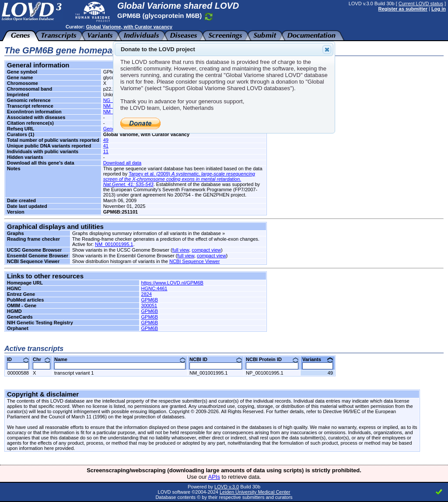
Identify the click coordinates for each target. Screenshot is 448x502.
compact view (206, 250)
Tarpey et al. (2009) (179, 179)
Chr (42, 359)
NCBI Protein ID (272, 359)
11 (106, 151)
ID (18, 359)
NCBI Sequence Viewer (194, 261)
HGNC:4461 (154, 288)
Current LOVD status (421, 4)
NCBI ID (216, 359)
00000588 (18, 373)
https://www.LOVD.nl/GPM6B (172, 283)
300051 (149, 305)
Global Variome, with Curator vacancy (129, 27)
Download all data (122, 163)
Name (120, 359)
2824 (147, 294)
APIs (214, 477)
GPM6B (150, 300)
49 (106, 140)
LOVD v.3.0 (227, 487)
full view (181, 250)
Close (326, 49)
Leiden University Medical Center (255, 492)
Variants (318, 359)
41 (106, 146)
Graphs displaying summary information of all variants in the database (147, 233)
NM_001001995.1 (114, 244)
